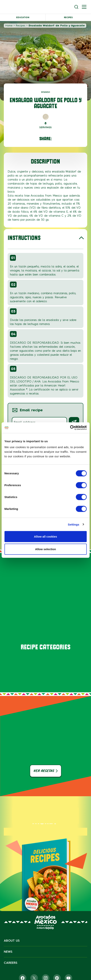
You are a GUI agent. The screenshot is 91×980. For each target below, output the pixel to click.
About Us (12, 941)
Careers (11, 963)
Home (9, 26)
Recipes (68, 17)
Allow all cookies (45, 537)
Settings (74, 524)
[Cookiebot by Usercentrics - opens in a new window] (70, 428)
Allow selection (45, 549)
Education (23, 17)
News (8, 952)
